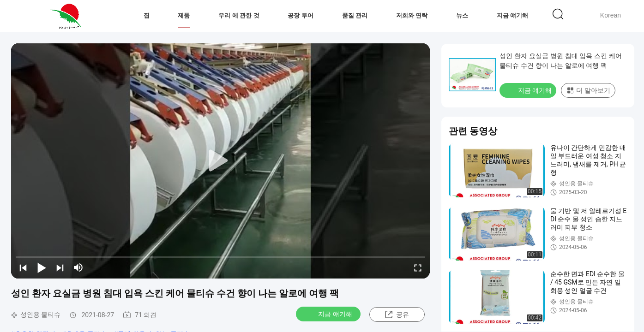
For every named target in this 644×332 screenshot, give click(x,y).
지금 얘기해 (513, 15)
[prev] (23, 267)
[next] (60, 267)
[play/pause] (42, 267)
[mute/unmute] (78, 267)
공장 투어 (301, 15)
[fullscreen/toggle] (418, 267)
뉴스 (462, 15)
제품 (184, 15)
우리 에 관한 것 (239, 15)
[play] (221, 161)
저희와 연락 (412, 15)
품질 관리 (355, 15)
